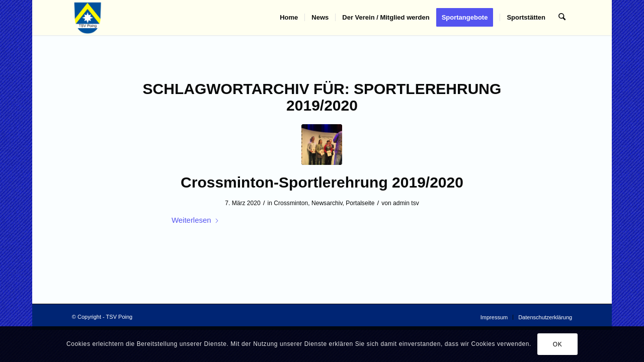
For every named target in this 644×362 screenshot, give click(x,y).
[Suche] (562, 18)
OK (558, 344)
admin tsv (406, 203)
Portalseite (360, 203)
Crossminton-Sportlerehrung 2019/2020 (322, 182)
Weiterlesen (195, 220)
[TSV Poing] (88, 18)
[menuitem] (289, 18)
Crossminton (291, 203)
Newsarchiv (327, 203)
